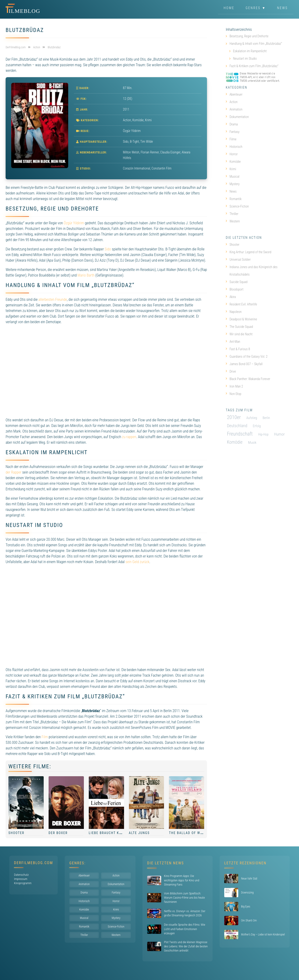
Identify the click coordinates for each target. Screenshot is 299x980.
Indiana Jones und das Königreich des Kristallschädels (251, 271)
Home (229, 8)
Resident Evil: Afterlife (241, 304)
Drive (231, 371)
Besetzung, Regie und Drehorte (249, 36)
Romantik (234, 199)
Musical (232, 177)
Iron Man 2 (234, 386)
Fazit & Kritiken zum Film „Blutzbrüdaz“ (254, 66)
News (282, 8)
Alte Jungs (139, 833)
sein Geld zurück (137, 562)
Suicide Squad (237, 282)
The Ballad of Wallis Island (196, 833)
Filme (231, 139)
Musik (252, 443)
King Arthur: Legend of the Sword (248, 252)
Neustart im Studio (245, 59)
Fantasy (233, 132)
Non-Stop (233, 394)
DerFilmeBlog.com (34, 863)
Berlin (266, 418)
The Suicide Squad (239, 327)
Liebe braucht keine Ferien (115, 833)
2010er (234, 417)
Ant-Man (233, 342)
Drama (232, 124)
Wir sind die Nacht (239, 334)
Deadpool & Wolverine (241, 319)
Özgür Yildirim (74, 223)
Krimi (148, 120)
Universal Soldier (238, 260)
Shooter (16, 833)
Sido (108, 249)
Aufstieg (252, 418)
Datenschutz (21, 875)
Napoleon (234, 312)
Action (127, 120)
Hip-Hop (263, 434)
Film (45, 737)
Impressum (21, 879)
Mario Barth (86, 275)
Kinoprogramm (23, 883)
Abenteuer (234, 94)
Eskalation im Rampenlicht (250, 51)
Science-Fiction (237, 206)
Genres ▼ (256, 8)
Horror (232, 154)
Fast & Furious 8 (238, 349)
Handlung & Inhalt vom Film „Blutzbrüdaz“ (256, 44)
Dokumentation (237, 117)
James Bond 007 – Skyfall (244, 364)
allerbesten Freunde (53, 300)
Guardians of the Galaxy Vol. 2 (247, 357)
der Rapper (14, 472)
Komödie (138, 120)
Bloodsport (235, 289)
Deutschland (237, 426)
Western (233, 221)
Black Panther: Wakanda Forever (248, 379)
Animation (234, 109)
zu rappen (129, 437)
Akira (231, 297)
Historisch (234, 147)
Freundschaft (240, 434)
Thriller (232, 214)
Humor (279, 434)
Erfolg (257, 426)
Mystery (233, 184)
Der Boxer (58, 833)
